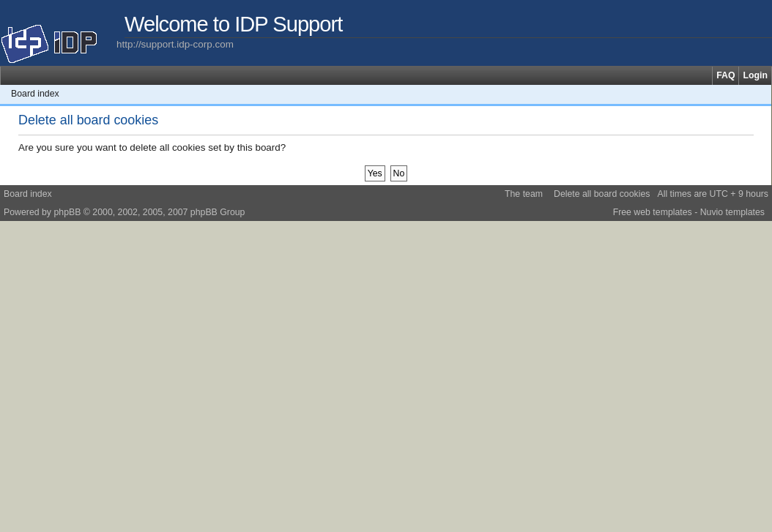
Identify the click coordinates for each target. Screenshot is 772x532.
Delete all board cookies (602, 194)
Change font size (761, 94)
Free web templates (653, 212)
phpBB (67, 212)
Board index (35, 94)
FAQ (725, 75)
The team (524, 194)
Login (755, 75)
